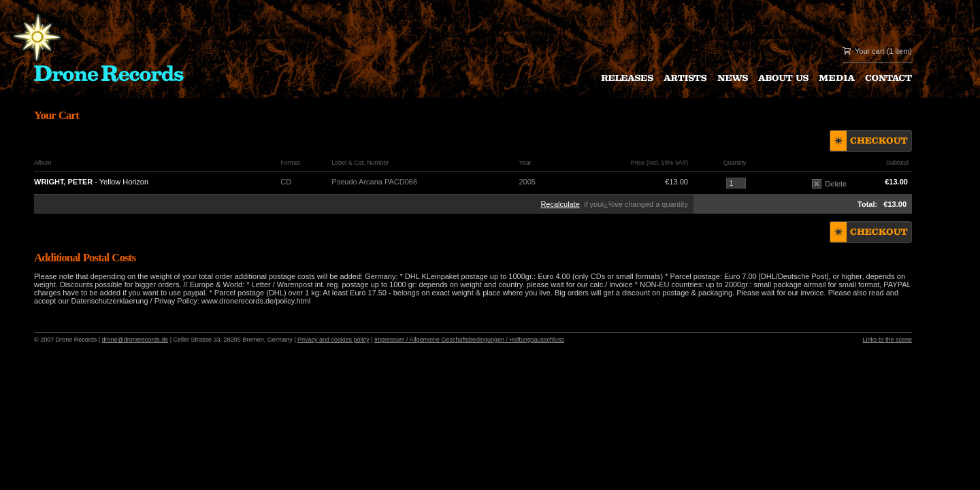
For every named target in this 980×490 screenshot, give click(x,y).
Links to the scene (887, 340)
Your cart (870, 51)
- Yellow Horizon (91, 182)
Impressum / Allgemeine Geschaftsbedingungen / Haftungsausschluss (469, 340)
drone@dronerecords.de (135, 340)
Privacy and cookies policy (333, 340)
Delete (829, 184)
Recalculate (560, 204)
